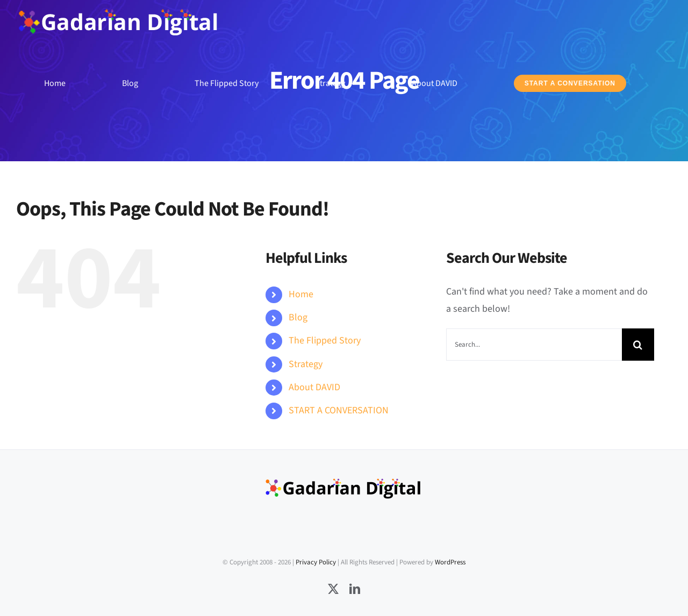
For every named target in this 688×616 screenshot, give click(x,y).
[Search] (638, 345)
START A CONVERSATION (339, 410)
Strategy (306, 364)
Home (301, 294)
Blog (298, 317)
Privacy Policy (316, 562)
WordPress (450, 562)
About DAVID (314, 387)
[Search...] (534, 345)
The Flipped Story (325, 341)
